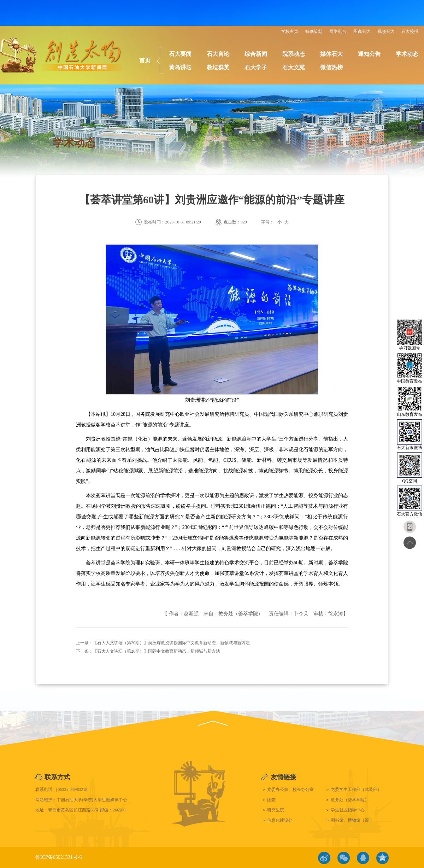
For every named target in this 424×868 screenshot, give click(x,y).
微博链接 (324, 858)
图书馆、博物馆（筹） (352, 820)
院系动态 (294, 54)
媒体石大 (331, 54)
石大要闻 (180, 54)
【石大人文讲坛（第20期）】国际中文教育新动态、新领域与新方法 (157, 651)
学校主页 (290, 31)
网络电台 (338, 31)
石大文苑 (294, 67)
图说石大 (362, 31)
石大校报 (410, 31)
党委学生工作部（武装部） (356, 790)
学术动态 (407, 54)
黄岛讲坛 (180, 67)
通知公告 (369, 54)
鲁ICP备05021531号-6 (58, 857)
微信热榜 (331, 67)
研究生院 (276, 810)
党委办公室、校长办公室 (290, 790)
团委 (271, 800)
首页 (145, 60)
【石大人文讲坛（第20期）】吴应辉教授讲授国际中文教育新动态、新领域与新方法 (171, 643)
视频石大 (386, 31)
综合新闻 (256, 54)
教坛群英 (218, 67)
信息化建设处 (280, 820)
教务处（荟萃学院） (350, 800)
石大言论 (218, 54)
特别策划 (314, 31)
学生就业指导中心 (348, 810)
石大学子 (256, 67)
